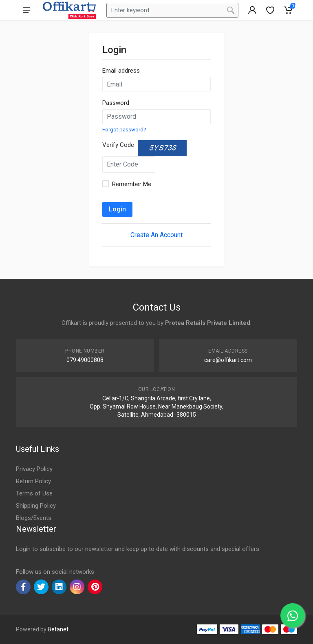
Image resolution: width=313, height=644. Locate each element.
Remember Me (132, 184)
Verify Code (118, 145)
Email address (121, 71)
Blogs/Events (34, 518)
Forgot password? (124, 130)
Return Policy (33, 481)
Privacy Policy (34, 469)
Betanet (58, 629)
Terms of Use (34, 493)
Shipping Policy (36, 506)
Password (116, 103)
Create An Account (156, 235)
